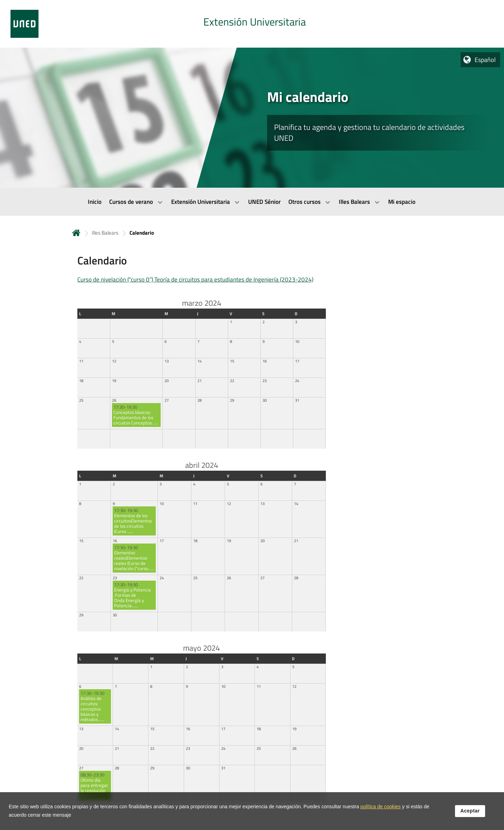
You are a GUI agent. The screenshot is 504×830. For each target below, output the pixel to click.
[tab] (252, 24)
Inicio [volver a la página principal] (76, 233)
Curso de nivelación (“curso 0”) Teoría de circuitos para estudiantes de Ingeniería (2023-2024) (195, 279)
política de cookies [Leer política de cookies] (381, 809)
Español (485, 60)
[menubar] (252, 202)
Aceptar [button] (470, 813)
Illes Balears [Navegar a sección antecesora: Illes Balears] (105, 233)
